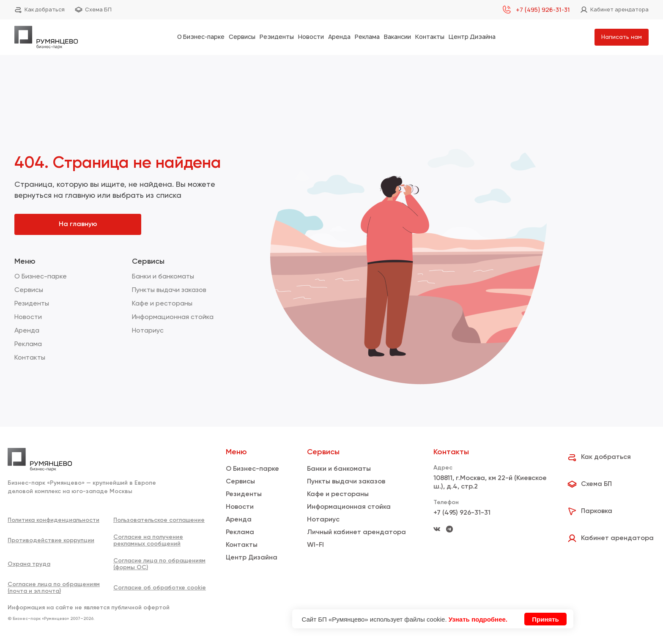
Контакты (430, 37)
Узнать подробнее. (478, 619)
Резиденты (277, 37)
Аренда (339, 37)
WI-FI (315, 545)
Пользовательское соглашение (159, 520)
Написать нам (622, 37)
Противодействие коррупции (51, 540)
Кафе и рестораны (162, 304)
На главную (78, 224)
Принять (545, 619)
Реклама (367, 37)
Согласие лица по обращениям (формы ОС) (159, 564)
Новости (311, 37)
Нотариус (148, 331)
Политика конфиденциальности (53, 520)
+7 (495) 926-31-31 (462, 513)
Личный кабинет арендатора (356, 532)
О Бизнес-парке (201, 37)
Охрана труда (29, 564)
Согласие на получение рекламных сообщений (148, 540)
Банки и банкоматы (163, 277)
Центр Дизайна (472, 37)
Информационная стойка (173, 317)
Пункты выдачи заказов (169, 290)
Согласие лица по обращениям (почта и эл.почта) (54, 588)
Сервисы (242, 37)
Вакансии (397, 37)
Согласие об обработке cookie (160, 588)
